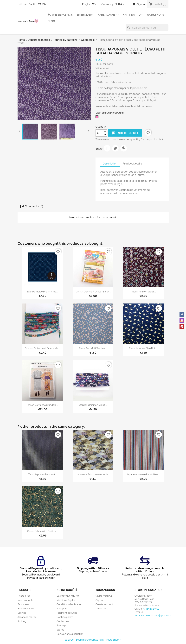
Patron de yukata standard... (43, 405)
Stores (60, 630)
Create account (104, 604)
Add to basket (125, 133)
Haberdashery (108, 15)
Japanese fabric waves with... (93, 474)
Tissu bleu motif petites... (93, 348)
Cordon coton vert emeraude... (43, 348)
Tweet (115, 148)
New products (25, 600)
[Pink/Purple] (98, 118)
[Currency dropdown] (120, 4)
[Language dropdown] (91, 4)
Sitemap (61, 625)
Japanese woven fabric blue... (143, 474)
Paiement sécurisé (67, 613)
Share (107, 148)
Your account (106, 590)
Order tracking (104, 596)
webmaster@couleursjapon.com (153, 615)
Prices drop (24, 596)
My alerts (101, 609)
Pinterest (124, 148)
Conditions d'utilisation (69, 604)
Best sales (23, 604)
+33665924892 (37, 4)
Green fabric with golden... (43, 531)
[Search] (147, 28)
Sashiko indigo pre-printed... (43, 292)
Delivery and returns (68, 596)
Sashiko (22, 613)
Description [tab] (110, 164)
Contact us (63, 621)
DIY (141, 15)
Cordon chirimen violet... (93, 405)
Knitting (129, 15)
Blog (51, 21)
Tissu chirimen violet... (143, 292)
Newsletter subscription (70, 634)
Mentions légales (66, 600)
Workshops (155, 15)
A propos (62, 609)
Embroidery (85, 15)
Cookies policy (65, 617)
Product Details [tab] (132, 164)
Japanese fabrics (60, 15)
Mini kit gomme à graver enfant (93, 292)
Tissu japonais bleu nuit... (143, 348)
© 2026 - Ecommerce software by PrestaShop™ (93, 640)
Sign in (99, 600)
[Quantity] (99, 133)
